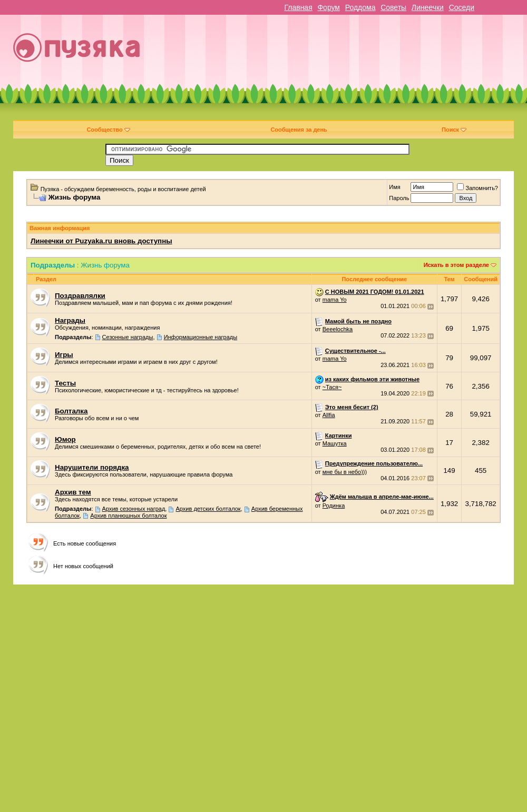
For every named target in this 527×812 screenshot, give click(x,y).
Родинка (334, 506)
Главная (298, 7)
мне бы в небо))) (345, 472)
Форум (329, 7)
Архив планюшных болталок (128, 516)
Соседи (462, 7)
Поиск (454, 130)
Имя (394, 187)
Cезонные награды (128, 337)
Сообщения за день (299, 130)
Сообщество (108, 130)
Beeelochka (338, 329)
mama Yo (335, 300)
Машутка (335, 443)
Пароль (399, 198)
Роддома (360, 7)
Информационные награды (201, 337)
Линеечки (428, 7)
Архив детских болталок (208, 509)
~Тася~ (332, 387)
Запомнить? (477, 188)
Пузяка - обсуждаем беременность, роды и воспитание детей (123, 189)
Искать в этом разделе (456, 265)
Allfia (329, 415)
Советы (393, 7)
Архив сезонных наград (134, 509)
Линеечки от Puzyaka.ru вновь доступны (101, 241)
